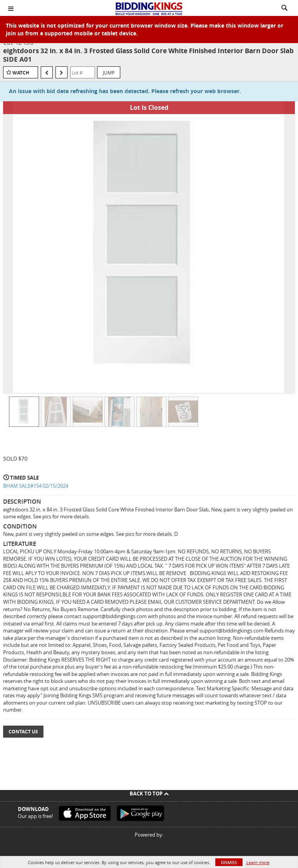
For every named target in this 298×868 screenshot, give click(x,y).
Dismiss (229, 862)
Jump (109, 73)
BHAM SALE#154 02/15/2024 (36, 486)
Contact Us (23, 732)
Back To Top (149, 794)
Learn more (258, 862)
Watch (21, 73)
